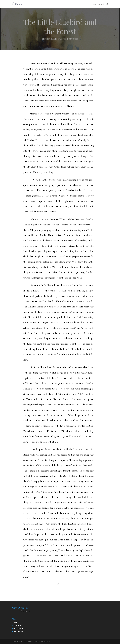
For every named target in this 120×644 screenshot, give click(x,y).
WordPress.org (18, 631)
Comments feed (19, 628)
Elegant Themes (26, 641)
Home (94, 4)
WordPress (46, 641)
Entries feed (17, 625)
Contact (101, 4)
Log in (15, 622)
